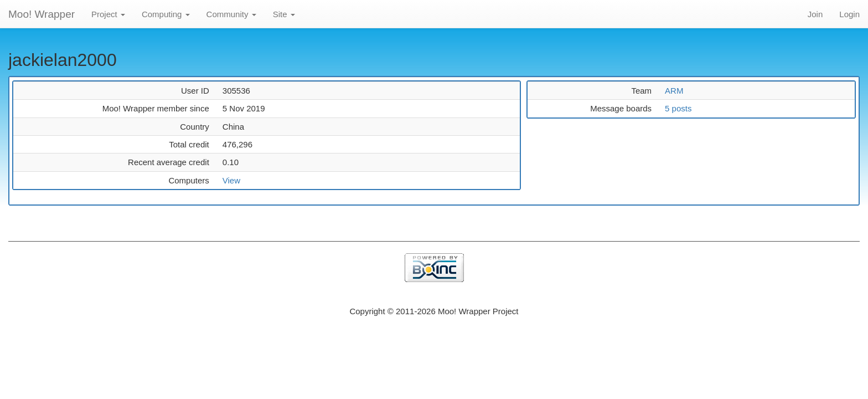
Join (815, 14)
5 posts (678, 108)
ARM (674, 91)
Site (284, 14)
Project (108, 14)
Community (231, 14)
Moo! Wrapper (42, 14)
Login (849, 14)
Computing (166, 14)
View (231, 180)
